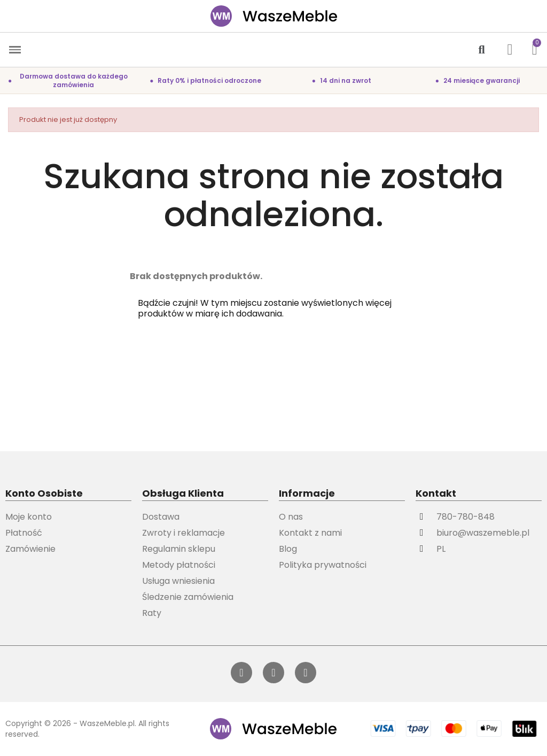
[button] (482, 50)
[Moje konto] (510, 50)
